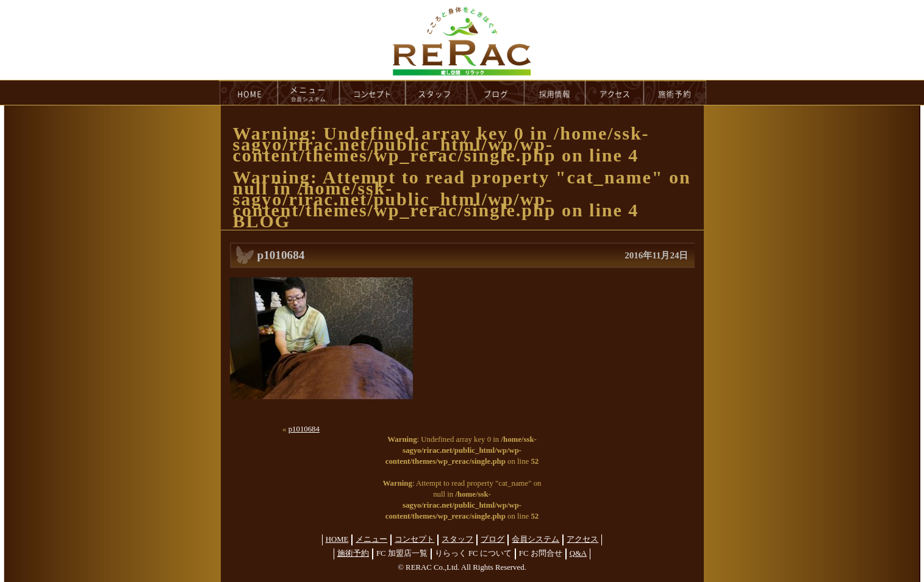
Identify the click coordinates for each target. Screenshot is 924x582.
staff (436, 93)
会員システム (535, 539)
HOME (248, 93)
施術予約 (353, 553)
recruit (555, 93)
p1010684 (304, 429)
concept (373, 93)
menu (309, 93)
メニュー (371, 539)
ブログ (492, 539)
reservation (675, 93)
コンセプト (414, 539)
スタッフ (457, 539)
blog (496, 93)
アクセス (582, 539)
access (615, 93)
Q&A (578, 553)
